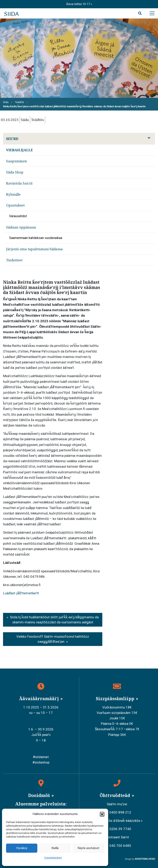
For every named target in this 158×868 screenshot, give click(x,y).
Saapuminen (17, 161)
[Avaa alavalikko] (149, 138)
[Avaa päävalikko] (152, 13)
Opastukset (15, 205)
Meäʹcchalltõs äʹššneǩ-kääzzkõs (116, 821)
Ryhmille (13, 194)
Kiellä (55, 848)
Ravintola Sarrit (19, 183)
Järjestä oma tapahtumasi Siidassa (34, 249)
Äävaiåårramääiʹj (39, 699)
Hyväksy (22, 848)
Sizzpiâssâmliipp (116, 699)
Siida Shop (15, 172)
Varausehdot (18, 216)
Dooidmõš (39, 795)
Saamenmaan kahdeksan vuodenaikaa (36, 238)
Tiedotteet (14, 260)
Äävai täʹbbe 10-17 (78, 4)
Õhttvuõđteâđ (115, 795)
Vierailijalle (19, 150)
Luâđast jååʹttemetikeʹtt (21, 593)
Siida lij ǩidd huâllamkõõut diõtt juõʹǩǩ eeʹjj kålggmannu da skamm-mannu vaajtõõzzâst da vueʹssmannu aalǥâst (54, 620)
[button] (102, 814)
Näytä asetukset (88, 848)
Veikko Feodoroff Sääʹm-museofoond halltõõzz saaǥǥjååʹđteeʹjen (53, 639)
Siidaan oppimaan (21, 227)
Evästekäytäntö (53, 858)
